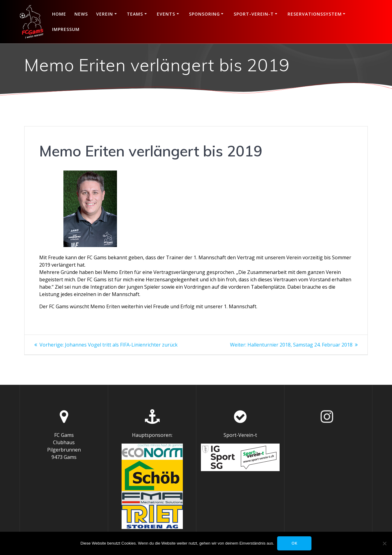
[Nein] (384, 543)
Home (59, 14)
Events (166, 14)
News (81, 14)
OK (294, 543)
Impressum (66, 29)
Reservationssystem (315, 14)
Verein (105, 14)
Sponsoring (204, 14)
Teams (135, 14)
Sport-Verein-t (254, 14)
